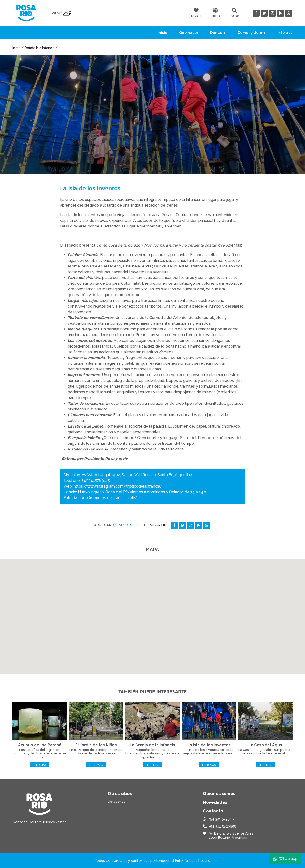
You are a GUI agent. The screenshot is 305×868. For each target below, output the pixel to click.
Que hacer (189, 33)
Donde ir (218, 33)
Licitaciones (116, 802)
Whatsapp (285, 858)
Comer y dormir (252, 33)
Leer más (40, 765)
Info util (285, 33)
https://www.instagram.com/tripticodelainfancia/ (118, 486)
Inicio (163, 33)
